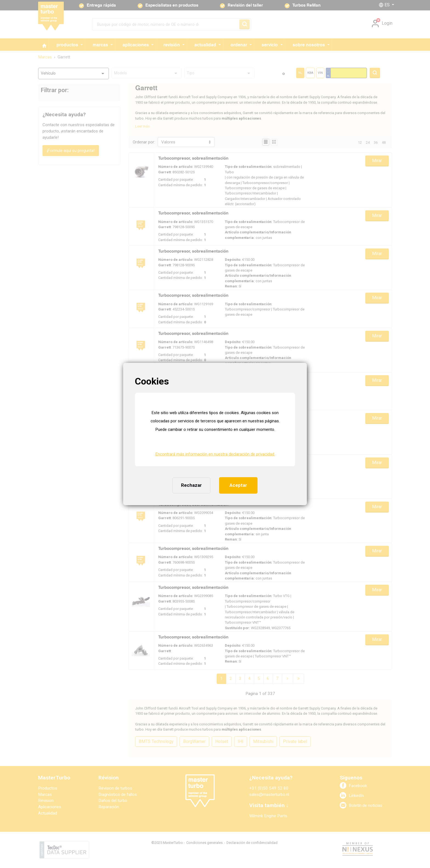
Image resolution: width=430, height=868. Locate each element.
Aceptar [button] (238, 485)
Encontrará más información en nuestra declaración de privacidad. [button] (215, 454)
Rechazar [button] (191, 485)
